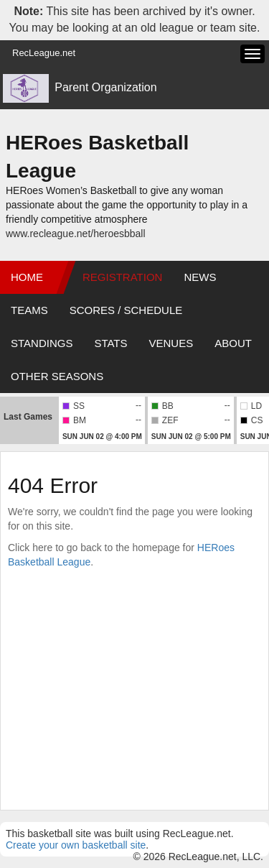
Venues (171, 343)
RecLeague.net (44, 53)
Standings (42, 343)
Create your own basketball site (76, 845)
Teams (29, 310)
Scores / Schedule (126, 310)
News (200, 277)
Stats (110, 343)
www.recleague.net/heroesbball (76, 234)
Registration (122, 277)
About (233, 343)
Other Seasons (57, 376)
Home (27, 277)
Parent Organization (105, 87)
